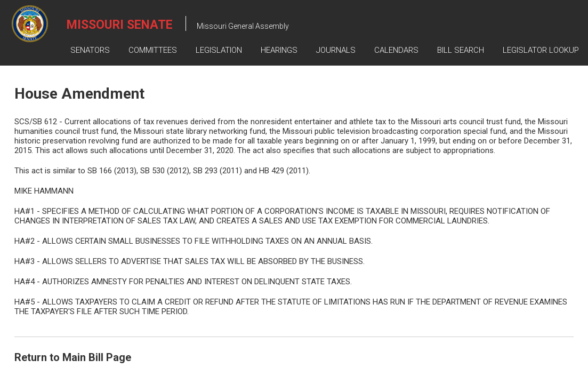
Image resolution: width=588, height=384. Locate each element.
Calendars (396, 50)
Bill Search (461, 50)
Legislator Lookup (541, 50)
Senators (90, 50)
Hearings (279, 50)
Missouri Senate (120, 25)
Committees (153, 50)
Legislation (219, 50)
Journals (336, 50)
